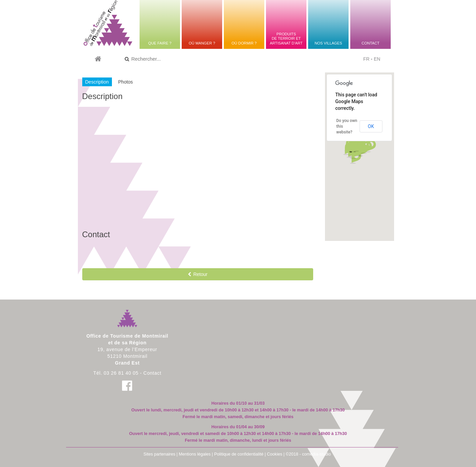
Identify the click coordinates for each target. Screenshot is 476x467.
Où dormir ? (244, 43)
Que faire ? (160, 43)
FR (367, 59)
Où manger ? (202, 43)
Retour (198, 274)
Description (97, 82)
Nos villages (328, 43)
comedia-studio (316, 454)
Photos (126, 82)
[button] (366, 148)
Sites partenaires (160, 454)
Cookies (275, 454)
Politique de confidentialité (239, 454)
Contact (370, 43)
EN (377, 59)
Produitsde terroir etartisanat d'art (286, 39)
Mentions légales (195, 454)
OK (371, 126)
